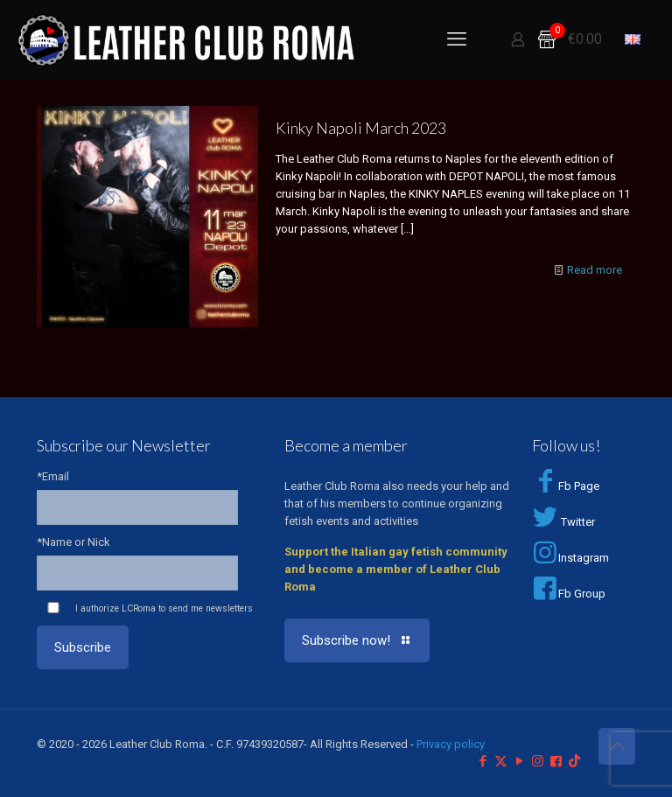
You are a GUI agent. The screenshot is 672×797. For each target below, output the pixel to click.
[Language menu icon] (633, 39)
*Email (53, 476)
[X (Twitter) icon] (501, 761)
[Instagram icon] (538, 761)
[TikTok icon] (574, 761)
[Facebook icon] (483, 761)
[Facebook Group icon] (556, 761)
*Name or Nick (73, 542)
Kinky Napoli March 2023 (361, 128)
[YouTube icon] (519, 761)
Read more (595, 270)
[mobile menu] (457, 39)
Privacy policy (451, 744)
